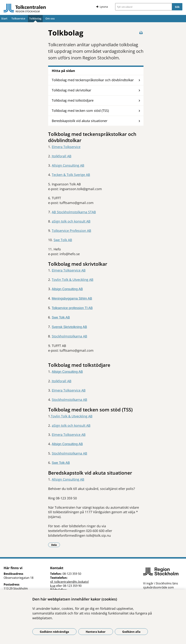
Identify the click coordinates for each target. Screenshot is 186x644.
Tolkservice (18, 18)
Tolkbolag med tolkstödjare (73, 100)
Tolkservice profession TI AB (72, 308)
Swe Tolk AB (63, 240)
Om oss (50, 18)
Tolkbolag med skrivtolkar (71, 90)
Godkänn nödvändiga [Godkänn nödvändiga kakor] (54, 632)
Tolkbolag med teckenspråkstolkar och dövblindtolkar (93, 80)
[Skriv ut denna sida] (141, 33)
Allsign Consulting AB (68, 165)
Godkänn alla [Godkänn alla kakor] (131, 632)
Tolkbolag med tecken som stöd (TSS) (80, 111)
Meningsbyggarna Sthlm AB (72, 299)
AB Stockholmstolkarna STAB (74, 212)
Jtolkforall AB (62, 156)
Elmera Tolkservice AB (69, 270)
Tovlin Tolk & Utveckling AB (73, 280)
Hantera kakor (96, 632)
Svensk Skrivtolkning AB (69, 327)
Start (4, 18)
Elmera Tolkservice (66, 147)
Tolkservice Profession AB (71, 231)
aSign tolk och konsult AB (71, 221)
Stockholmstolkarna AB (69, 336)
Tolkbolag (35, 18)
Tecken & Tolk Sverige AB (71, 175)
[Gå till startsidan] (25, 8)
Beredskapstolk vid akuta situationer (80, 121)
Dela (56, 545)
